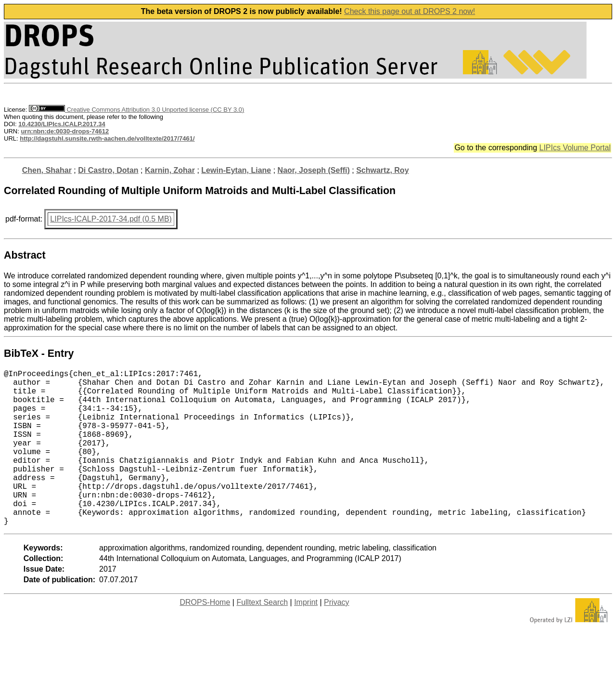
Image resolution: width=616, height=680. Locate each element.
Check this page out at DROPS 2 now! (410, 11)
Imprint (306, 637)
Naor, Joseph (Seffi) (314, 170)
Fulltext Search (262, 637)
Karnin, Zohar (170, 170)
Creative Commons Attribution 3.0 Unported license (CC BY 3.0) (136, 110)
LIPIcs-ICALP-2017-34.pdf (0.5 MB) (111, 219)
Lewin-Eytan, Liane (236, 170)
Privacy (336, 637)
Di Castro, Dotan (108, 170)
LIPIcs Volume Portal (575, 148)
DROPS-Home (205, 637)
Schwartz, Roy (382, 170)
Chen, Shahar (47, 170)
